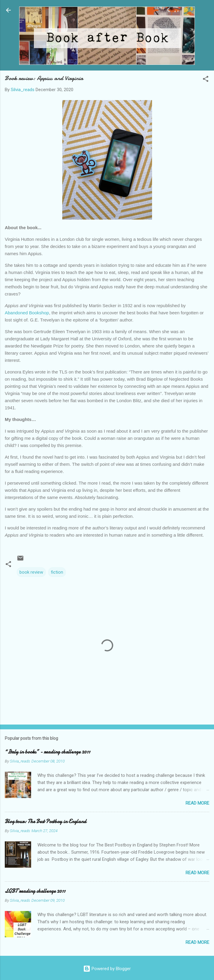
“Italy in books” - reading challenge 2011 (47, 752)
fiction (57, 572)
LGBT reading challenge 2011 (35, 891)
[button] (206, 80)
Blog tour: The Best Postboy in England (45, 821)
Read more (197, 803)
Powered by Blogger (107, 969)
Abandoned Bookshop (27, 313)
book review (31, 572)
